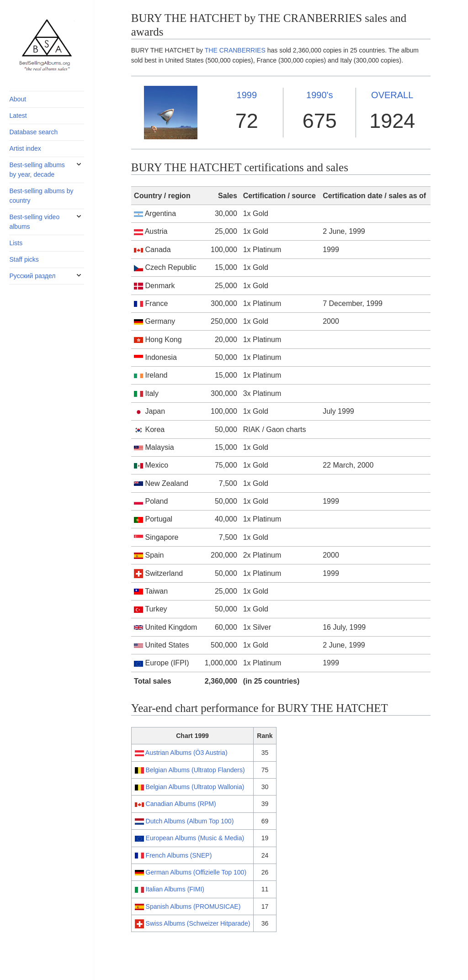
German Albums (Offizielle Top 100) (196, 872)
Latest (18, 116)
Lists (16, 243)
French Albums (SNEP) (179, 855)
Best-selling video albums (34, 222)
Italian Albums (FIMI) (175, 889)
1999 (247, 95)
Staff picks (24, 259)
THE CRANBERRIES (235, 50)
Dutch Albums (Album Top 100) (190, 821)
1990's (319, 95)
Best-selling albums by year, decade (37, 170)
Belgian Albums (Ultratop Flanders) (195, 770)
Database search (33, 132)
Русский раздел (32, 276)
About (18, 99)
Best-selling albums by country (41, 196)
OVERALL (392, 95)
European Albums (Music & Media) (195, 838)
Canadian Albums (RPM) (181, 804)
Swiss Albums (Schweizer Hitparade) (198, 923)
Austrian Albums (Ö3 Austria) (186, 753)
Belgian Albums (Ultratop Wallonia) (195, 787)
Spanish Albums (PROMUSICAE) (193, 906)
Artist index (25, 148)
